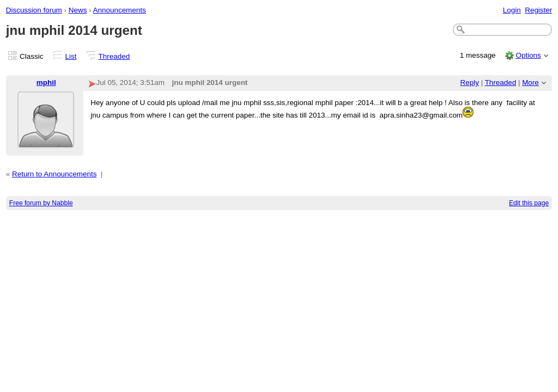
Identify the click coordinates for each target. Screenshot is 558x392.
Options (528, 55)
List (71, 56)
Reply (470, 82)
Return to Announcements (54, 174)
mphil (46, 82)
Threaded (114, 56)
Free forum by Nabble (41, 203)
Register (538, 10)
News (78, 10)
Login (512, 10)
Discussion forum (34, 10)
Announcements (120, 10)
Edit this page (529, 203)
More (530, 82)
